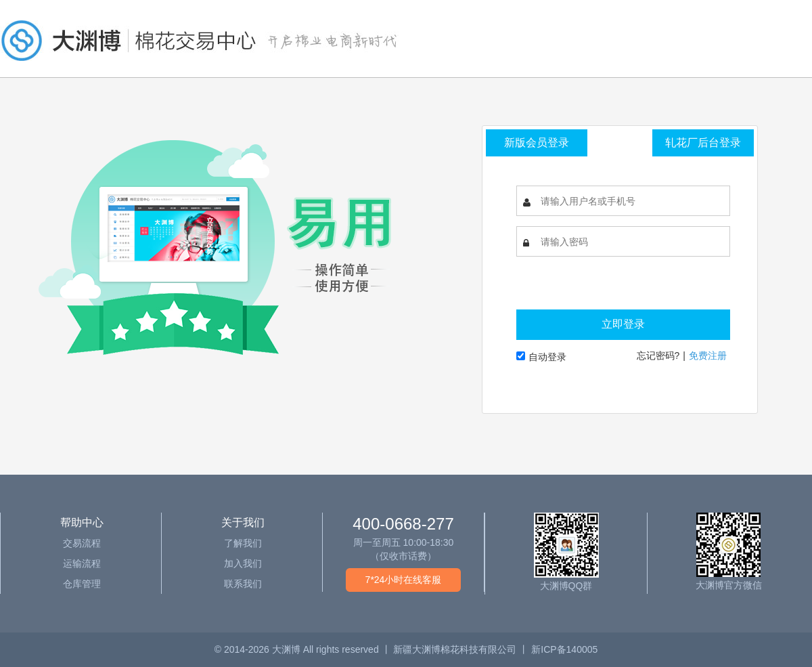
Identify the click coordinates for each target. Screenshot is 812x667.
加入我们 (243, 563)
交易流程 (82, 543)
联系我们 (243, 584)
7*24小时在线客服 (404, 580)
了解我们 (243, 543)
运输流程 (82, 563)
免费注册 (708, 356)
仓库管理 (82, 584)
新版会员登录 (537, 143)
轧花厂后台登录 (703, 143)
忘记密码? (658, 356)
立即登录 (623, 324)
